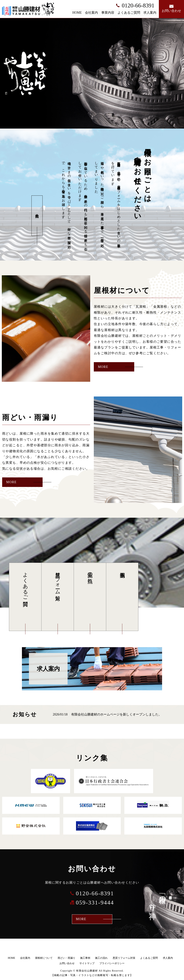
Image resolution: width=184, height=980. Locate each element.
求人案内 (150, 12)
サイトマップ (87, 963)
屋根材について (44, 958)
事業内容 (108, 12)
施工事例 (122, 597)
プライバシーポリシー (112, 963)
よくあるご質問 (129, 12)
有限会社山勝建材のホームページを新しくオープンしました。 (116, 714)
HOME (77, 12)
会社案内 (92, 12)
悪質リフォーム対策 (58, 580)
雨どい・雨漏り (66, 958)
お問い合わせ (67, 963)
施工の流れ (90, 575)
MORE (103, 367)
